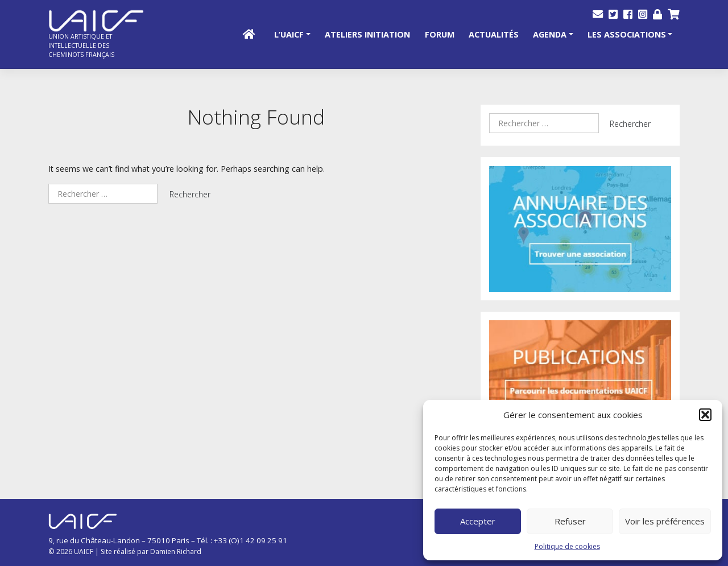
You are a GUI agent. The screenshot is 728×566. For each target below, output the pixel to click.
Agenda (550, 34)
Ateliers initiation (367, 34)
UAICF (84, 551)
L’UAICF (289, 34)
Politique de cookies (567, 546)
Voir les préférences (665, 521)
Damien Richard (176, 551)
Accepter (478, 521)
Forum (440, 34)
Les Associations (627, 34)
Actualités (494, 34)
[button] (705, 415)
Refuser (570, 521)
